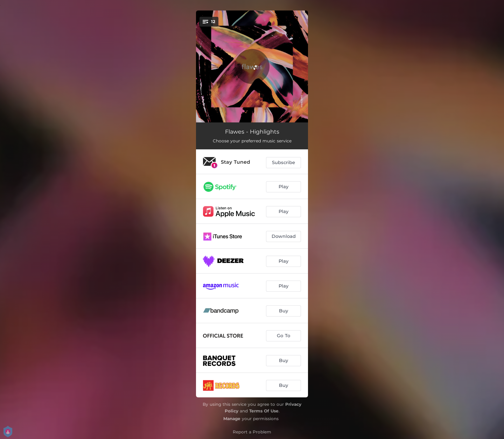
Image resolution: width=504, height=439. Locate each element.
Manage (232, 419)
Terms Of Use (264, 411)
